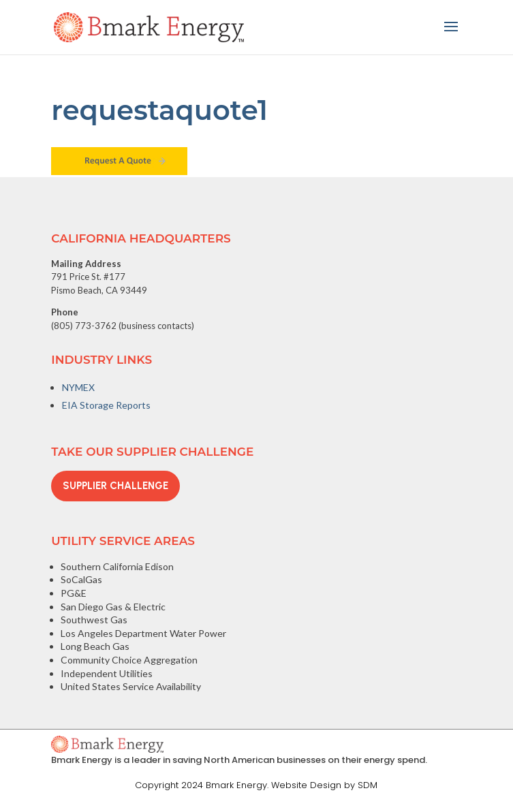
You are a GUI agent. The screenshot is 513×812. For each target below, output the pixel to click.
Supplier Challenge (115, 486)
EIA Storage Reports (106, 405)
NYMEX (78, 387)
